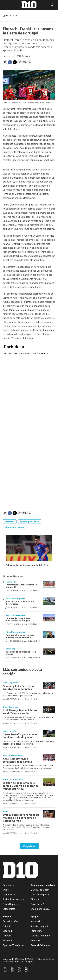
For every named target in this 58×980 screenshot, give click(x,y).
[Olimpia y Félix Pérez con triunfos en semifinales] (49, 685)
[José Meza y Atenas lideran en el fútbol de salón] (49, 709)
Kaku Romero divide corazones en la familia (17, 760)
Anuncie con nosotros (43, 885)
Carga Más (29, 846)
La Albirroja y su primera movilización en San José (18, 619)
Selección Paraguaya (15, 598)
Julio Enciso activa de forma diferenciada (20, 603)
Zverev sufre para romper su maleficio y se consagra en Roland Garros (21, 818)
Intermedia (11, 582)
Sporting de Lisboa (30, 522)
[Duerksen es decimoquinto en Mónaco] (49, 651)
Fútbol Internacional (16, 632)
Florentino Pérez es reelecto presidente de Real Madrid (20, 636)
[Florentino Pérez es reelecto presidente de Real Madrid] (49, 635)
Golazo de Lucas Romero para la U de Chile (27, 565)
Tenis (5, 811)
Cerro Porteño (10, 731)
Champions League (15, 527)
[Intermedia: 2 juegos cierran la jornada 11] (49, 584)
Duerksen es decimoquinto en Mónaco (21, 653)
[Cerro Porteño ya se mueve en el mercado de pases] (49, 734)
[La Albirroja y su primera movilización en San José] (49, 618)
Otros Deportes (13, 649)
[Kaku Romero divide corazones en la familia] (49, 758)
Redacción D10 (33, 591)
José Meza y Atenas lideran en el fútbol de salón (20, 712)
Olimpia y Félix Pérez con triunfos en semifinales (18, 688)
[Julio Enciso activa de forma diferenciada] (49, 601)
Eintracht (10, 522)
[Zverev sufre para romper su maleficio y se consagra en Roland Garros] (49, 814)
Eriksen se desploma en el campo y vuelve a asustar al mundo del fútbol (20, 786)
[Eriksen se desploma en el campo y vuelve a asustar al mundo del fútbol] (49, 782)
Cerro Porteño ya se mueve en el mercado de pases (20, 736)
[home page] (29, 5)
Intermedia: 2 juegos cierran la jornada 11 (21, 586)
